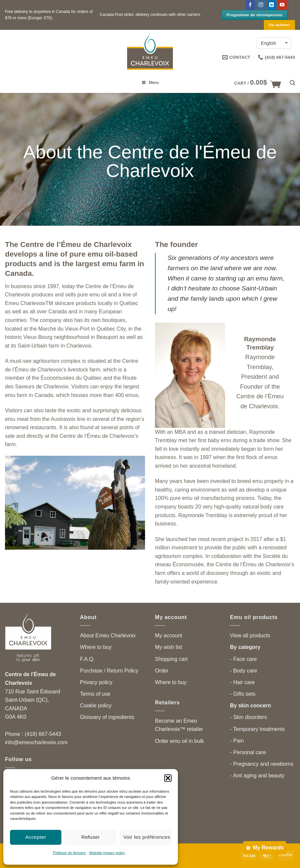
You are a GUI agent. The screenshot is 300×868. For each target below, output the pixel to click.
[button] (168, 778)
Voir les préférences (147, 837)
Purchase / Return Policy (109, 671)
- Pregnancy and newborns (262, 764)
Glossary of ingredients (107, 717)
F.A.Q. (87, 659)
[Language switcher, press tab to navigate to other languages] (274, 43)
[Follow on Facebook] (250, 5)
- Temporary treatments (257, 729)
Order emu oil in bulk (180, 741)
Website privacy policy (107, 853)
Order (162, 671)
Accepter (36, 837)
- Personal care (248, 752)
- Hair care (242, 682)
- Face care (243, 659)
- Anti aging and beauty (257, 776)
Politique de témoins (69, 853)
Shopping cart (171, 659)
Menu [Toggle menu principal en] (150, 83)
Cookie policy (96, 706)
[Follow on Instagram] (261, 5)
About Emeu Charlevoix (108, 635)
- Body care (244, 671)
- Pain (237, 741)
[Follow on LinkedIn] (272, 5)
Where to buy (96, 647)
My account (169, 635)
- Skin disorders (248, 717)
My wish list (169, 647)
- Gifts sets (243, 694)
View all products (250, 635)
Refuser (91, 837)
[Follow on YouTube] (282, 5)
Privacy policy (96, 682)
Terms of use (95, 694)
